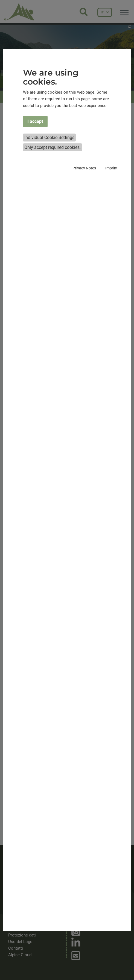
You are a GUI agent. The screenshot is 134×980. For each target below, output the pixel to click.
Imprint (111, 168)
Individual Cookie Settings (49, 138)
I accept (35, 121)
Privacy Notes (84, 168)
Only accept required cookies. (53, 147)
